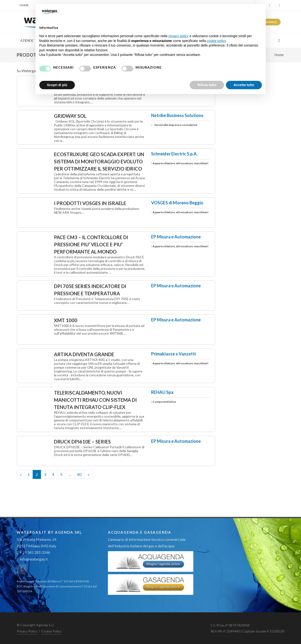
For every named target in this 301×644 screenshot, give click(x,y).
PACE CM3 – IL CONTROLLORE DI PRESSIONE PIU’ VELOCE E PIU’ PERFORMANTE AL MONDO (91, 244)
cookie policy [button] (216, 41)
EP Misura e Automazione (176, 237)
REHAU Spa (162, 392)
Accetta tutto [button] (244, 85)
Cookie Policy (51, 631)
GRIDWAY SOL (70, 116)
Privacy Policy (27, 631)
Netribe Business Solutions (177, 115)
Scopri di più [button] (57, 85)
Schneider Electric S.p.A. (174, 154)
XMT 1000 (66, 320)
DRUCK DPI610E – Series (82, 442)
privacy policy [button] (178, 36)
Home (24, 5)
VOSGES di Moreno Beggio (177, 203)
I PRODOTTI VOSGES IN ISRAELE (90, 203)
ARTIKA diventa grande (84, 354)
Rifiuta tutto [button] (207, 85)
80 (79, 474)
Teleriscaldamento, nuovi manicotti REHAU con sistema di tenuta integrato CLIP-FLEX (95, 400)
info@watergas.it (34, 559)
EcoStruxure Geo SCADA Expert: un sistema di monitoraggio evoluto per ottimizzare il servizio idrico (99, 161)
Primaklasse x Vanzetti (173, 354)
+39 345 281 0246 (34, 552)
